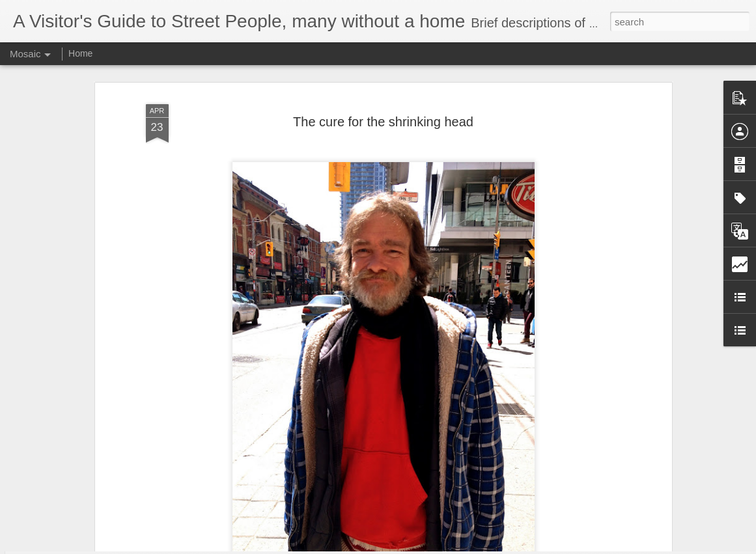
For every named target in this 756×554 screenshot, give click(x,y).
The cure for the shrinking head (383, 83)
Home (80, 53)
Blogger (419, 547)
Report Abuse (457, 547)
